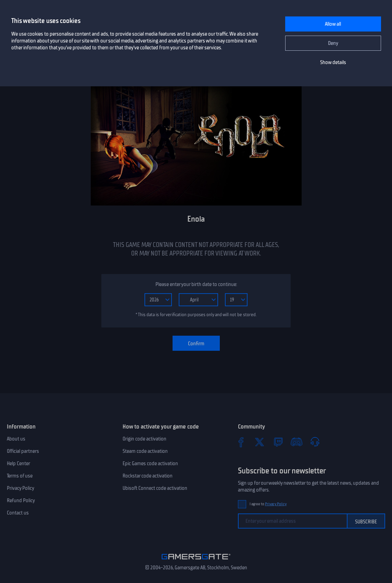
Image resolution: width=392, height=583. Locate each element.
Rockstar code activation (148, 476)
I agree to (268, 504)
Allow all (333, 24)
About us (16, 439)
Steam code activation (145, 451)
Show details (333, 62)
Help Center (18, 463)
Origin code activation (144, 439)
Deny (333, 43)
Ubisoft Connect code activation (155, 488)
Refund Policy (21, 500)
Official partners (23, 451)
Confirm (196, 344)
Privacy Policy (21, 488)
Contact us (18, 513)
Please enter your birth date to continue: (196, 284)
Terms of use (20, 476)
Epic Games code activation (150, 463)
